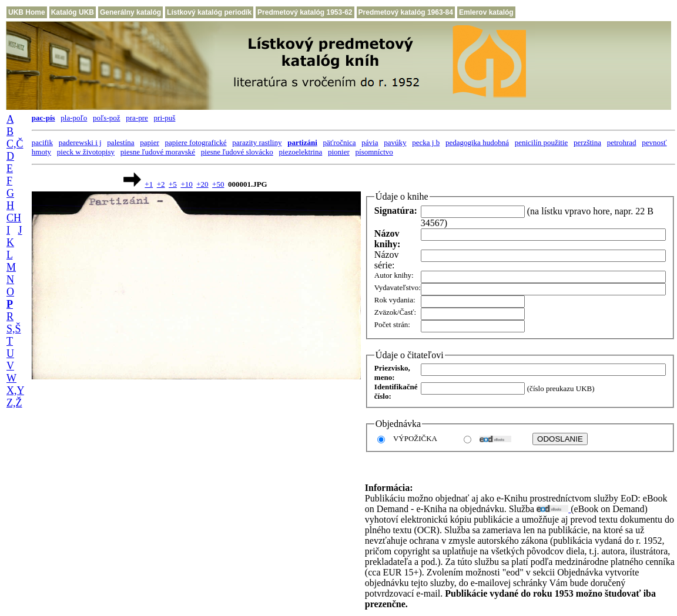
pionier (339, 152)
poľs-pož (106, 118)
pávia (370, 142)
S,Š (14, 329)
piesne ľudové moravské (158, 152)
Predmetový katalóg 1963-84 (406, 12)
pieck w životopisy (86, 152)
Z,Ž (14, 403)
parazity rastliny (257, 142)
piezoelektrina (301, 152)
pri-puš (165, 118)
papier (149, 142)
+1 (149, 184)
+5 (173, 184)
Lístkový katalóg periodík (209, 12)
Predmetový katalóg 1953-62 (305, 12)
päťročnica (340, 142)
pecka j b (426, 142)
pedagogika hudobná (477, 142)
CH (14, 218)
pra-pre (137, 118)
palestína (120, 142)
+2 (161, 184)
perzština (587, 142)
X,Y (15, 391)
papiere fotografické (196, 142)
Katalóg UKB (73, 12)
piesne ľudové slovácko (237, 152)
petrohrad (622, 142)
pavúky (395, 142)
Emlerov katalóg (486, 12)
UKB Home (27, 12)
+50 (218, 184)
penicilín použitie (542, 142)
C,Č (15, 144)
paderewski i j (80, 142)
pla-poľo (74, 118)
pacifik (42, 142)
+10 (186, 184)
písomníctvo (374, 152)
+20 (202, 184)
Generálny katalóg (130, 12)
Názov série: (387, 260)
